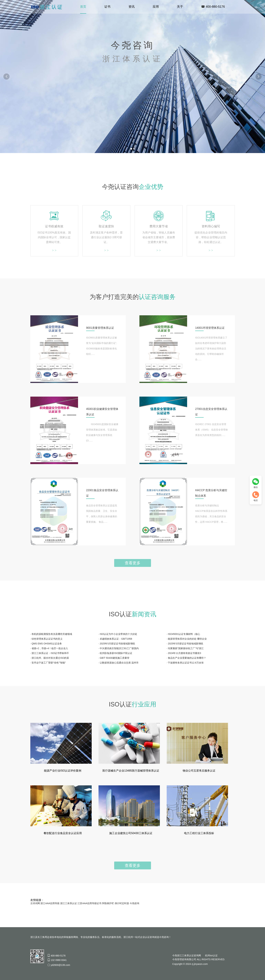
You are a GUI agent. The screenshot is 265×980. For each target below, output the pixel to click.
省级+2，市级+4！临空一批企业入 (50, 648)
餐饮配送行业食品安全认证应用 (63, 833)
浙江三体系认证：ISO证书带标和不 (50, 653)
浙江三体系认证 (69, 903)
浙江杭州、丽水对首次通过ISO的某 (50, 658)
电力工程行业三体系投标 (199, 833)
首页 (83, 7)
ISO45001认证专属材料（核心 (184, 634)
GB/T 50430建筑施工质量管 (114, 658)
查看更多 (133, 563)
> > (54, 250)
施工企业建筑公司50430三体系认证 (131, 833)
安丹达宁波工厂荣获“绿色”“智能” (49, 663)
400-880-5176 (58, 956)
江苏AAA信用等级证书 (89, 903)
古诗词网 (35, 903)
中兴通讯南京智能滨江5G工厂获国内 (119, 648)
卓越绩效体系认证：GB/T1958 (116, 639)
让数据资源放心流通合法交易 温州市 (119, 663)
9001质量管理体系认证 (100, 328)
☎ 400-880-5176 (213, 7)
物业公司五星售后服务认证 (199, 771)
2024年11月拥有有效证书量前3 (184, 653)
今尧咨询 (134, 903)
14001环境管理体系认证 (210, 328)
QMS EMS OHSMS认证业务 (47, 644)
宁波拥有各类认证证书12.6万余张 (186, 663)
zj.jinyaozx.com (200, 964)
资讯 (132, 7)
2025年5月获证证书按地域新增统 (185, 644)
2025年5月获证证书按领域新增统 (117, 644)
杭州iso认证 (211, 955)
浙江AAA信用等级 (50, 903)
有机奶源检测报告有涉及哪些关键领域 (52, 634)
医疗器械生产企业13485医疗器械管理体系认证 (131, 771)
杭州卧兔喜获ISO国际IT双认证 (116, 653)
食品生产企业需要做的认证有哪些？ (187, 658)
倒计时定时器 (122, 903)
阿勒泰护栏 (108, 903)
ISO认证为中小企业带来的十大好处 (118, 634)
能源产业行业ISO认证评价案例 (63, 771)
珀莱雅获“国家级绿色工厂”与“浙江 (186, 648)
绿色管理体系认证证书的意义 (47, 639)
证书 (107, 7)
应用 (156, 7)
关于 (180, 7)
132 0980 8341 (59, 960)
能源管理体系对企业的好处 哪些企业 (187, 639)
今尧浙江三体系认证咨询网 (187, 955)
